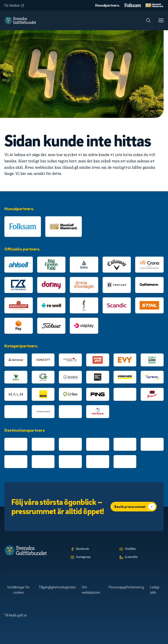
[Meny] (161, 20)
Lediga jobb (155, 590)
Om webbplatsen (91, 590)
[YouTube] (142, 549)
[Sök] (148, 20)
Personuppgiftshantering (126, 587)
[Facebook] (93, 549)
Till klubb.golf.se (16, 615)
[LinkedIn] (142, 557)
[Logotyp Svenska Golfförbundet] (20, 20)
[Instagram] (93, 557)
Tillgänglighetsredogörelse (57, 587)
